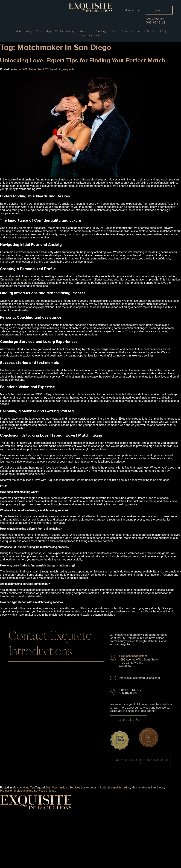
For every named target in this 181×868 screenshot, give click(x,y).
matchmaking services (81, 235)
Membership (43, 31)
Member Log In (134, 10)
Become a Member (129, 720)
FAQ (163, 31)
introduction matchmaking (114, 788)
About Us (85, 31)
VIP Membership (65, 31)
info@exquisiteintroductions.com (139, 678)
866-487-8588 (128, 693)
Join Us (159, 10)
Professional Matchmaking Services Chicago (28, 791)
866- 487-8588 (155, 20)
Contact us (96, 35)
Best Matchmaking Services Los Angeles (71, 788)
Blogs (82, 35)
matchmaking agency (19, 280)
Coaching (127, 31)
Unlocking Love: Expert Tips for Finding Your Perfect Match (83, 60)
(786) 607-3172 (155, 23)
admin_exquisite (64, 70)
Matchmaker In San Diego (148, 788)
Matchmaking (23, 31)
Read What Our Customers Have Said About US (140, 761)
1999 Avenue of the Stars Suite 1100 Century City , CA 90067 (138, 663)
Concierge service (106, 31)
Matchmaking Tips (24, 788)
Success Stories (146, 31)
